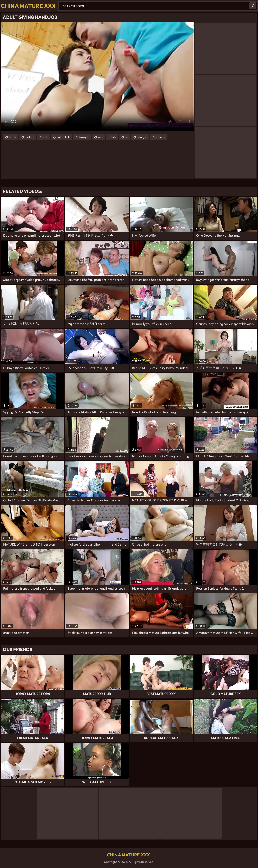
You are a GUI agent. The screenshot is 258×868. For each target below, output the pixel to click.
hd (126, 137)
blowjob (84, 137)
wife (101, 137)
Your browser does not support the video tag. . (98, 77)
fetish (12, 137)
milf (45, 137)
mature (30, 137)
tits (114, 137)
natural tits (63, 137)
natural (161, 137)
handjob (142, 137)
